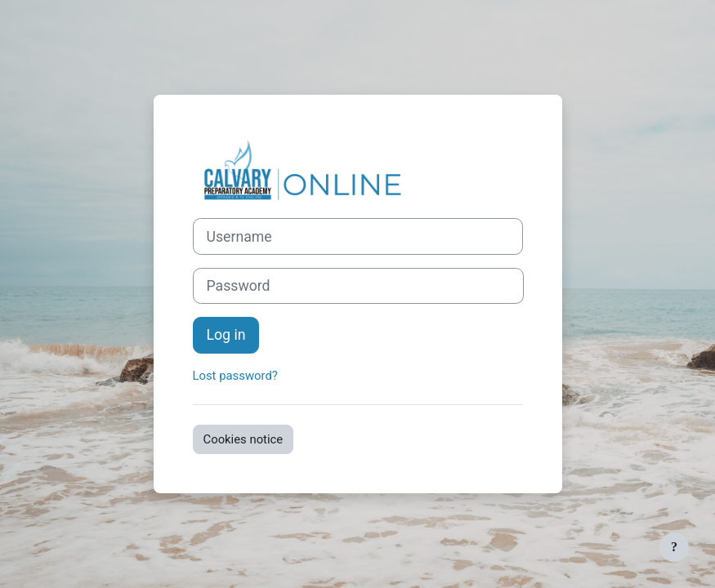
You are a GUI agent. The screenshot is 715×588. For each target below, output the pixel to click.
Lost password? (235, 376)
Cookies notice (244, 439)
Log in (226, 335)
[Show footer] (674, 547)
